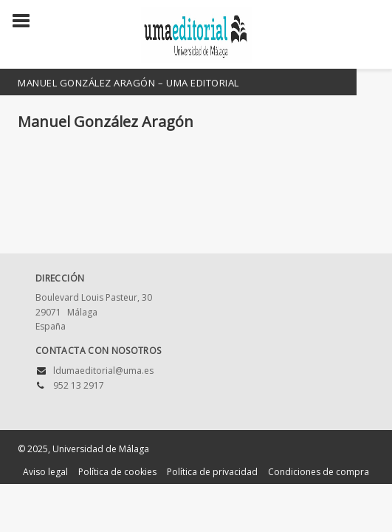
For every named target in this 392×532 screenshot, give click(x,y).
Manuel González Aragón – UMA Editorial (128, 83)
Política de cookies (117, 472)
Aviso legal (45, 472)
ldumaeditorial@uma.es (103, 371)
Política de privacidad (212, 472)
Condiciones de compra (319, 472)
